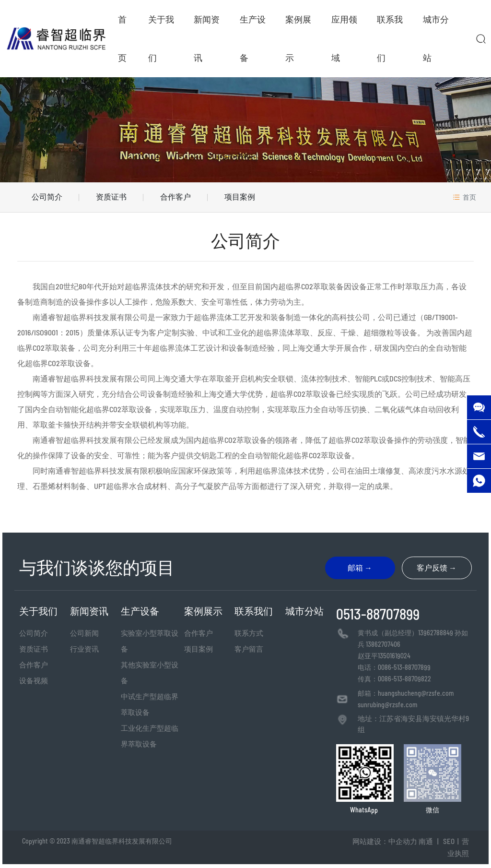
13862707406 (383, 644)
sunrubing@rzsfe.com (387, 705)
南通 (426, 841)
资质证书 (111, 196)
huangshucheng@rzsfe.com (416, 693)
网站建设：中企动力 (385, 841)
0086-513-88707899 (404, 667)
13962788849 (436, 633)
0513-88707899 (378, 614)
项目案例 (240, 196)
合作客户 (175, 196)
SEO (449, 841)
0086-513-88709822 (404, 679)
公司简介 (47, 196)
